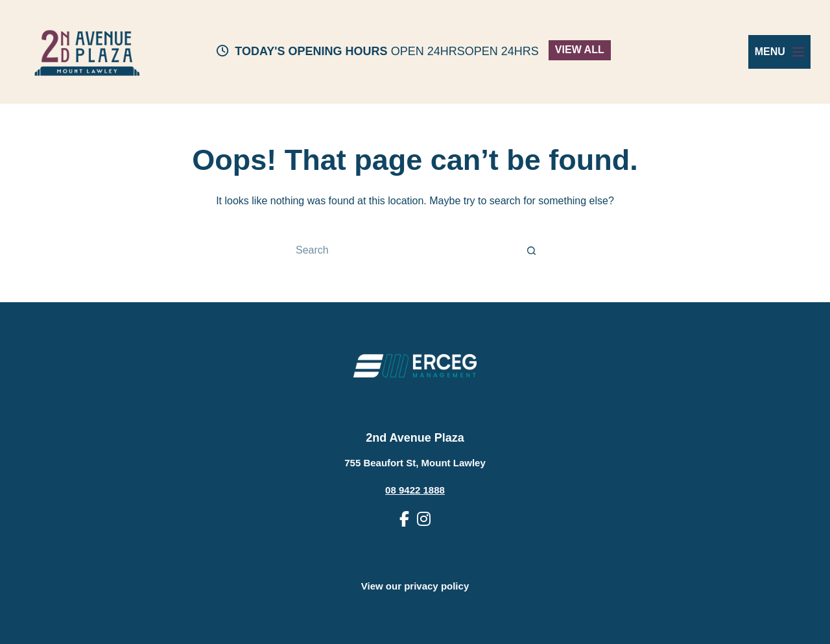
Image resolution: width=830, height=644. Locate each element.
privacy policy (436, 586)
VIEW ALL (580, 50)
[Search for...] (402, 250)
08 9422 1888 (415, 490)
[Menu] (779, 52)
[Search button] (532, 250)
